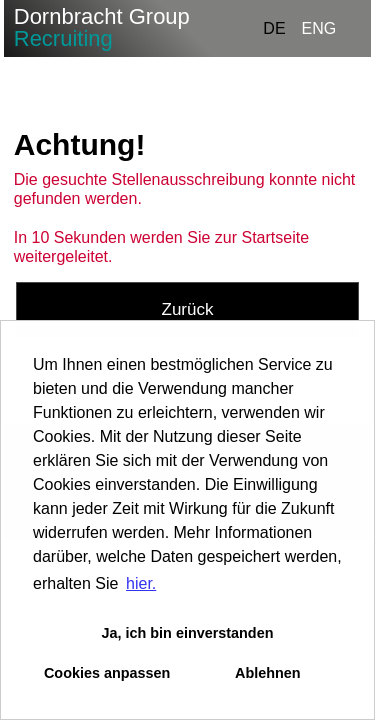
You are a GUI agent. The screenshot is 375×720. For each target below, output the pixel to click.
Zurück (188, 309)
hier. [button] (141, 583)
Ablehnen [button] (268, 673)
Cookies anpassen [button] (107, 673)
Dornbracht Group (102, 27)
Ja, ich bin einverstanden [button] (188, 633)
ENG (319, 28)
